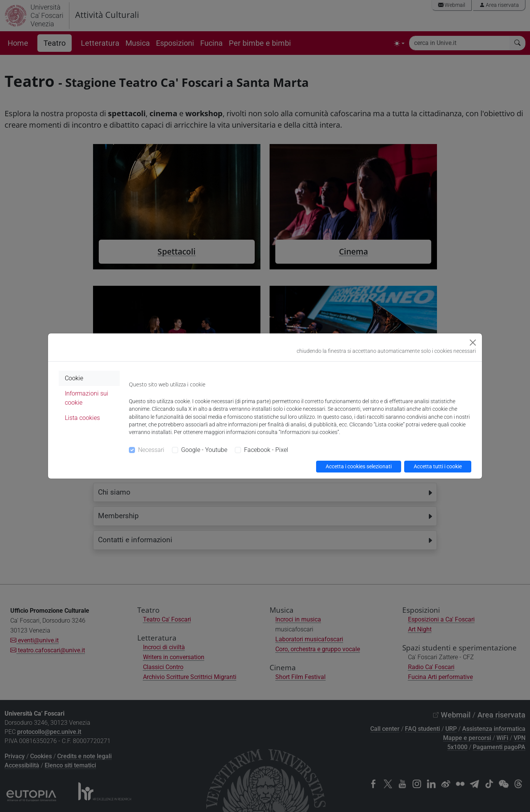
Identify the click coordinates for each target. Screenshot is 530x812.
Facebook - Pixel (266, 450)
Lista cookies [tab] (82, 418)
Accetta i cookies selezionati (359, 466)
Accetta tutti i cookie (438, 466)
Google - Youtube (204, 450)
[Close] (473, 343)
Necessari (151, 450)
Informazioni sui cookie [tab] (87, 398)
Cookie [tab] (74, 378)
